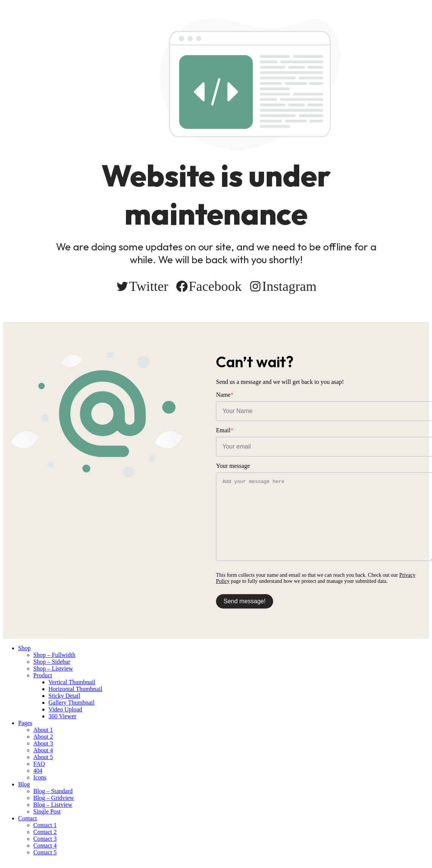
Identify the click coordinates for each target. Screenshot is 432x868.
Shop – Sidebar (52, 662)
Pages (25, 723)
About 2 (43, 737)
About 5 (43, 757)
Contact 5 (45, 852)
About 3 (43, 743)
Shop (24, 648)
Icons (40, 777)
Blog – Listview (53, 805)
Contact (28, 818)
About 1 (43, 730)
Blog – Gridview (54, 798)
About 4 (43, 750)
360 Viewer (62, 716)
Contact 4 (45, 845)
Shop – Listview (53, 668)
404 (38, 771)
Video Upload (65, 709)
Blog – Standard (53, 791)
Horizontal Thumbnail (75, 689)
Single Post (47, 811)
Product (43, 675)
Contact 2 (45, 832)
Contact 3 (45, 839)
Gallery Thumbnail (71, 703)
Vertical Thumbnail (72, 682)
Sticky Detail (64, 696)
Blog (24, 784)
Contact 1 (45, 825)
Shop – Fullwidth (54, 655)
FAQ (39, 764)
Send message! (245, 601)
